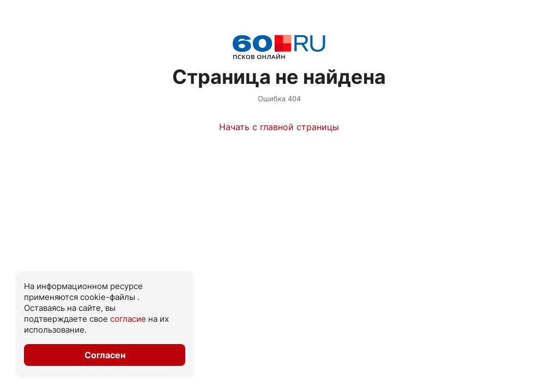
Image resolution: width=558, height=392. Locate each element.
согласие (128, 319)
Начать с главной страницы (279, 127)
